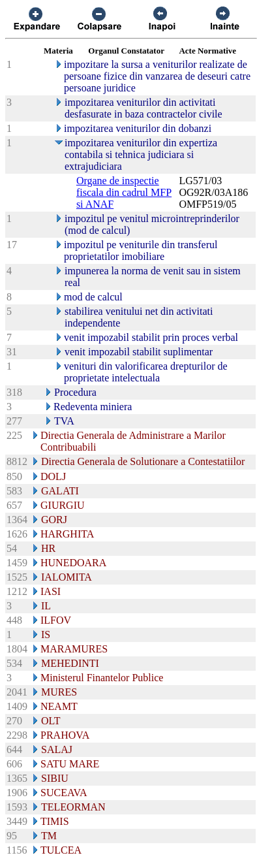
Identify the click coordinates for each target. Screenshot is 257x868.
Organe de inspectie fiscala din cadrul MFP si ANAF (124, 192)
